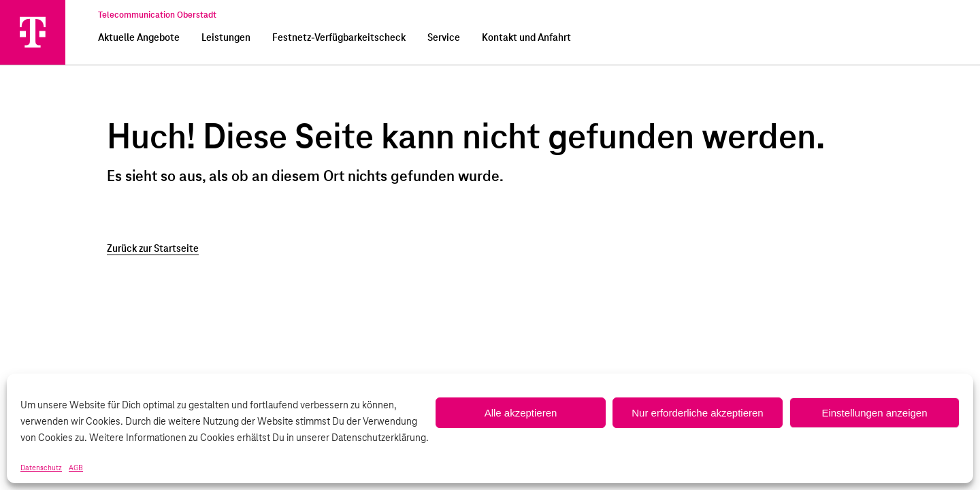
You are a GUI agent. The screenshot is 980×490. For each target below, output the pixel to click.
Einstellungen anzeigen (874, 413)
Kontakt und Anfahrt (526, 38)
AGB (76, 468)
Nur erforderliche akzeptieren (697, 413)
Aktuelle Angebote (139, 38)
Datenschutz (41, 468)
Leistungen (226, 38)
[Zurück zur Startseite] (490, 249)
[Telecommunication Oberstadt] (33, 32)
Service (444, 38)
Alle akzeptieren (521, 413)
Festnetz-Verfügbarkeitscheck (339, 38)
